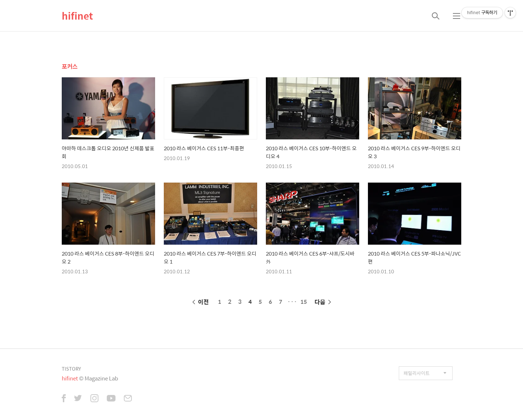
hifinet (77, 16)
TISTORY (71, 369)
